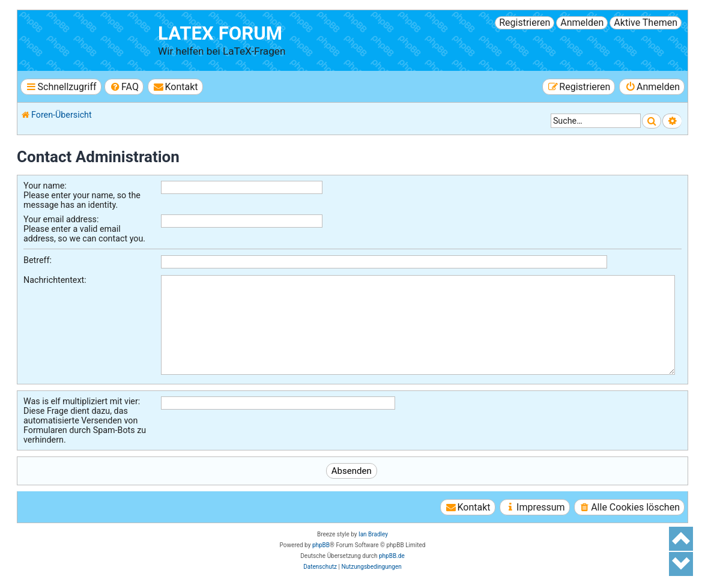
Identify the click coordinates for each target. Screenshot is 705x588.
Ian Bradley (373, 534)
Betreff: (38, 260)
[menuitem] (124, 87)
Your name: (45, 186)
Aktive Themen (646, 23)
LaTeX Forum (220, 33)
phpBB (321, 545)
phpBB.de (392, 556)
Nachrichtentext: (55, 280)
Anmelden (582, 23)
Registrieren (525, 23)
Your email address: (61, 219)
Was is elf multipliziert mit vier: (82, 401)
